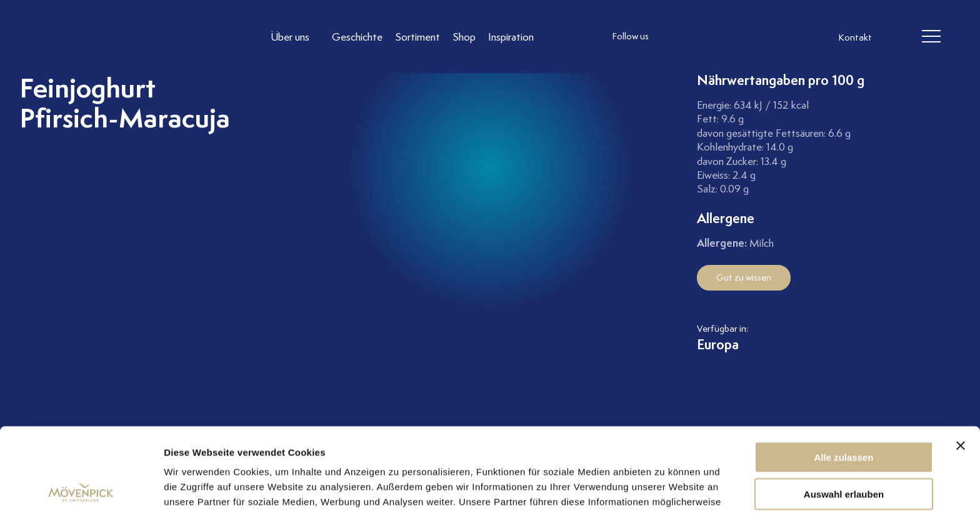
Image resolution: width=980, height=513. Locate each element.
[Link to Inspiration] (511, 37)
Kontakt (855, 37)
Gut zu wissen (744, 277)
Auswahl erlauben (844, 410)
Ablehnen (844, 446)
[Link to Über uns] (295, 37)
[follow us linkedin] (724, 37)
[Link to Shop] (464, 37)
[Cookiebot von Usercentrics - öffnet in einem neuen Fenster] (81, 489)
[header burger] (931, 37)
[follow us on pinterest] (749, 37)
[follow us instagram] (674, 37)
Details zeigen (665, 488)
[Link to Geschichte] (357, 37)
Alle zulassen (843, 373)
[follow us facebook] (699, 37)
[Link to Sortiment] (417, 37)
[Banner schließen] (961, 362)
